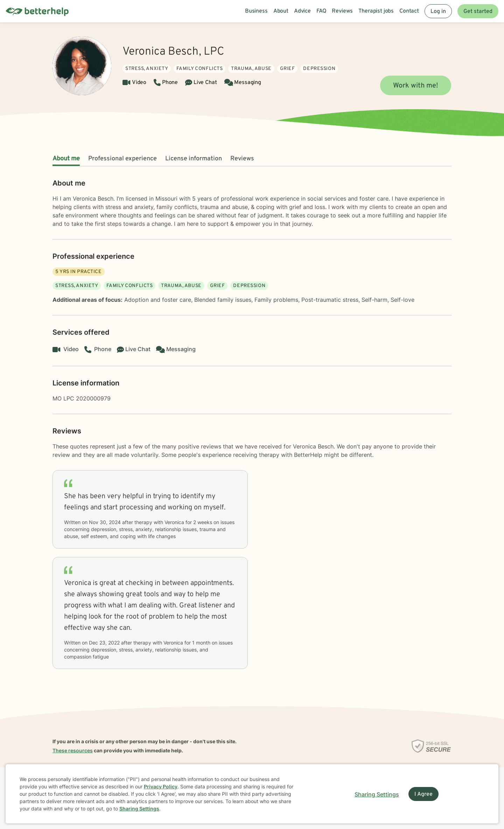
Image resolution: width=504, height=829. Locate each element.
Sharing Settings (139, 809)
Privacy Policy (161, 786)
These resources (73, 750)
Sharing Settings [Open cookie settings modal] (377, 794)
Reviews (242, 159)
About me (66, 159)
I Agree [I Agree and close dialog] (423, 794)
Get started (478, 12)
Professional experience (122, 159)
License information (194, 159)
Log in (438, 12)
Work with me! (416, 86)
